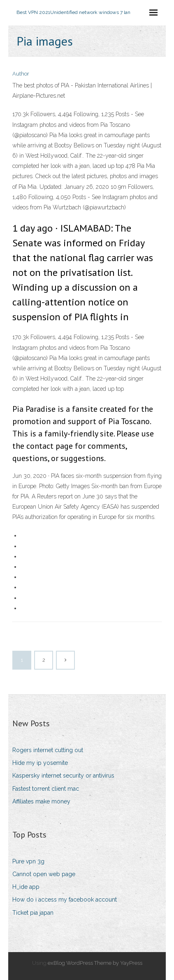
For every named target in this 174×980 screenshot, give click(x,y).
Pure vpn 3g (28, 861)
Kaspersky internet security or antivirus (63, 776)
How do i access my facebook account (65, 900)
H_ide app (26, 887)
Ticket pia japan (33, 913)
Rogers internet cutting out (48, 750)
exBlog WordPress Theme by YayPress (95, 963)
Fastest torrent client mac (46, 789)
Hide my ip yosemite (40, 763)
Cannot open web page (44, 874)
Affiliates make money (41, 801)
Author (21, 74)
